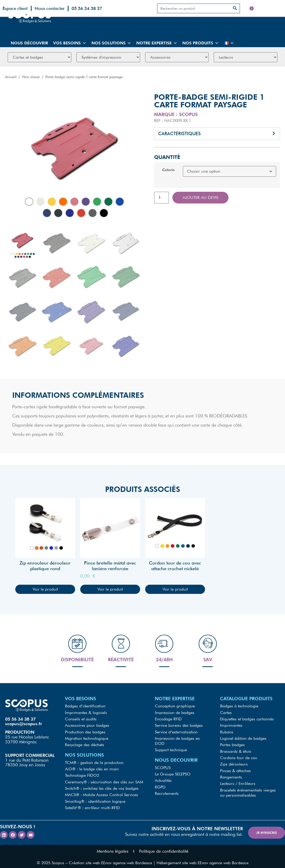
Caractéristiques (179, 133)
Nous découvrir (29, 43)
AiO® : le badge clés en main (92, 767)
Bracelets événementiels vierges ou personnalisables (248, 789)
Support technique (171, 749)
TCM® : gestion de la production (94, 761)
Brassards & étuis (236, 750)
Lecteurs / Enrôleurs (238, 781)
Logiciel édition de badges (243, 738)
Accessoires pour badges (87, 726)
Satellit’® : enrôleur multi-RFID (92, 804)
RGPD (160, 785)
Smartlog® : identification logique (95, 798)
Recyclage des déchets (85, 744)
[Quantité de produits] (161, 198)
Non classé (31, 77)
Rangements (231, 775)
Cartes (226, 713)
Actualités (163, 779)
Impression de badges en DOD (177, 740)
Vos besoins (70, 43)
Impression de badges (175, 713)
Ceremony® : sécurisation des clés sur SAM (104, 780)
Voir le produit (45, 589)
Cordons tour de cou (239, 756)
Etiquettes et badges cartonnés (247, 719)
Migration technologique (87, 738)
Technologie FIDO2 (82, 774)
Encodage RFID (168, 719)
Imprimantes (231, 726)
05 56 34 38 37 (87, 8)
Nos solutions (111, 43)
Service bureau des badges (179, 726)
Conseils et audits (81, 719)
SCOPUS (163, 766)
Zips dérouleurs (234, 762)
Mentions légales (113, 847)
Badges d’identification (85, 707)
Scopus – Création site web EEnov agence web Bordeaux (102, 859)
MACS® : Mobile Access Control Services (101, 792)
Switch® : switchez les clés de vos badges (102, 786)
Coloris (168, 170)
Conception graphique (175, 707)
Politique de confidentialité (164, 847)
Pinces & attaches (235, 768)
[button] (217, 134)
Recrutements (167, 791)
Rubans (227, 732)
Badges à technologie (239, 707)
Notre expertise (157, 43)
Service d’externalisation (176, 732)
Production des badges (85, 732)
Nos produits (201, 43)
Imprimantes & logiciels (86, 713)
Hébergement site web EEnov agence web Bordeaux (203, 859)
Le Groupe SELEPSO (173, 773)
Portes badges (232, 744)
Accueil (11, 77)
